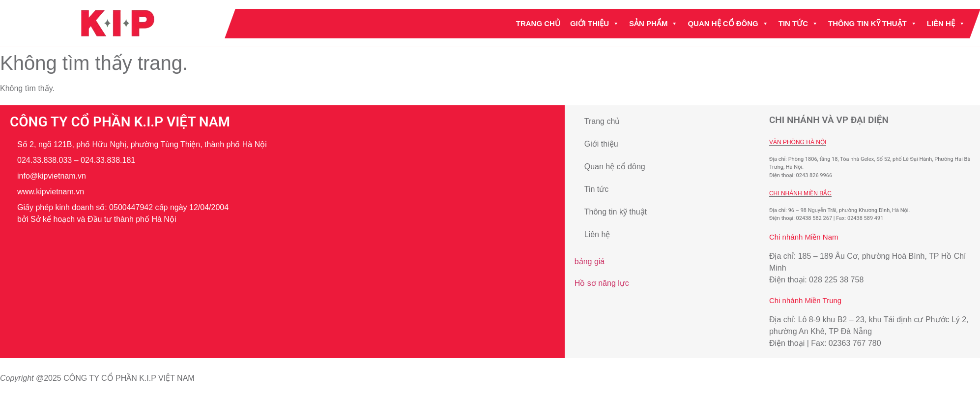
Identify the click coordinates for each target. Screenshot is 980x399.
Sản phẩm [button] (653, 24)
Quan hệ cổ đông (728, 24)
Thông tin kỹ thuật (873, 24)
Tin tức (798, 24)
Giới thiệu (595, 24)
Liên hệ (946, 24)
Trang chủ (538, 23)
